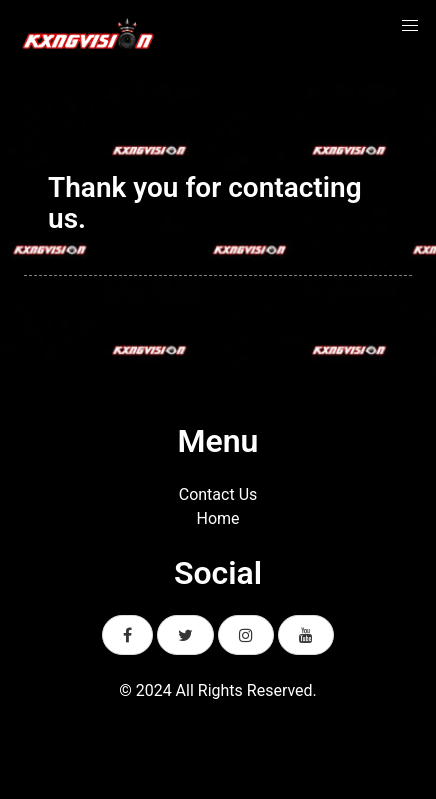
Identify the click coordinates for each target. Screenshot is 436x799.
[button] (410, 26)
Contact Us (218, 494)
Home (217, 518)
